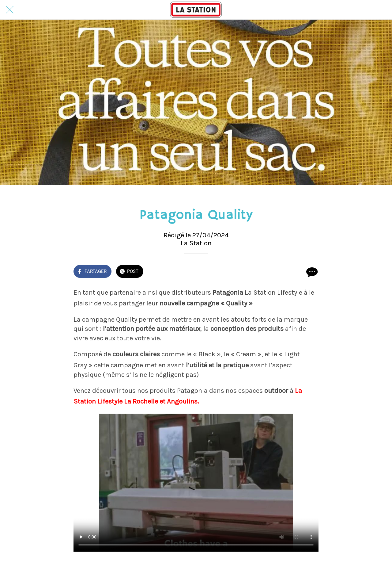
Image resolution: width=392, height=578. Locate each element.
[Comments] (311, 272)
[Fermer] (10, 10)
